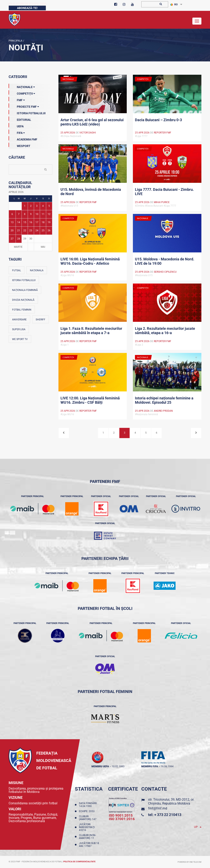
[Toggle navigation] (197, 21)
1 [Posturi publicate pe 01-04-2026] (25, 206)
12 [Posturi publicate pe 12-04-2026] (49, 214)
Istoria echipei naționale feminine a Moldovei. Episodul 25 (164, 400)
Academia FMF (23, 139)
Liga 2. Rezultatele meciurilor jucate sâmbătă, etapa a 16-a (165, 331)
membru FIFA (150, 766)
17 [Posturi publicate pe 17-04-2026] (37, 222)
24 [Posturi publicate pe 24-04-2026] (37, 231)
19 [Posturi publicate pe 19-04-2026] (49, 222)
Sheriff (41, 320)
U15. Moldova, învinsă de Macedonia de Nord (91, 192)
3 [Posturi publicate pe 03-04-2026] (37, 206)
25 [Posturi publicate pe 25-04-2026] (43, 231)
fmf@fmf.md (158, 808)
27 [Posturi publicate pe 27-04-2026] (12, 239)
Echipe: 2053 (87, 811)
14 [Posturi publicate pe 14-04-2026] (19, 222)
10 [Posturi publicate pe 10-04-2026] (37, 214)
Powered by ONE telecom (189, 862)
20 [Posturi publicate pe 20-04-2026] (12, 231)
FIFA (17, 132)
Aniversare (19, 320)
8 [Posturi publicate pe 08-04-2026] (25, 214)
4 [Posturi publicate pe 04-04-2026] (43, 206)
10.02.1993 (118, 766)
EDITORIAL (20, 119)
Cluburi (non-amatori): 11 (87, 837)
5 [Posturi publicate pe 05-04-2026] (49, 206)
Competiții (22, 93)
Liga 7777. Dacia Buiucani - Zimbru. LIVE (164, 192)
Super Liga (19, 329)
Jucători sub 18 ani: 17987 (89, 845)
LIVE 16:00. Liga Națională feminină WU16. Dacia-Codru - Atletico (90, 261)
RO (174, 5)
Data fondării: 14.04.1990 (88, 805)
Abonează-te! (27, 8)
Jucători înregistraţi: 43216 (87, 827)
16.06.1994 (167, 766)
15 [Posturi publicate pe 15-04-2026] (25, 222)
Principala (15, 41)
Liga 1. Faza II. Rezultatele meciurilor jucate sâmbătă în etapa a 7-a (91, 331)
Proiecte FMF (24, 106)
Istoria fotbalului (24, 280)
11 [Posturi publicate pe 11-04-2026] (43, 214)
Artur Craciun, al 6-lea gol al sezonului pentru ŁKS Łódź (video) (92, 122)
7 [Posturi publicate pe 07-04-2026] (19, 214)
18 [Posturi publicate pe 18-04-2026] (43, 222)
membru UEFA (100, 766)
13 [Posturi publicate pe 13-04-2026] (12, 222)
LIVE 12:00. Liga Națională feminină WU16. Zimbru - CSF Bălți (90, 400)
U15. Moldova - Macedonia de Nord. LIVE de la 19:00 (165, 261)
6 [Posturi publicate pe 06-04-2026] (12, 214)
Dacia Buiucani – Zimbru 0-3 (158, 120)
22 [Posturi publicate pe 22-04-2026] (25, 231)
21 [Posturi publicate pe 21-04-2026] (19, 231)
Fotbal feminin (22, 310)
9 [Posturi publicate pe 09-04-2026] (31, 214)
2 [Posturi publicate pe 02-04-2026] (31, 206)
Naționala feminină (25, 290)
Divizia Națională (23, 300)
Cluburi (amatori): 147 (88, 818)
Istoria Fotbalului (27, 112)
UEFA (16, 125)
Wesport (19, 145)
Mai (43, 247)
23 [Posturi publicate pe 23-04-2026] (31, 231)
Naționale (22, 86)
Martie (18, 247)
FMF (17, 99)
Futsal (17, 270)
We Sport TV (20, 339)
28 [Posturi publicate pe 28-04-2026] (19, 239)
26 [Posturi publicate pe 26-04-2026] (49, 231)
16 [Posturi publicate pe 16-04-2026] (31, 222)
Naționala (37, 270)
